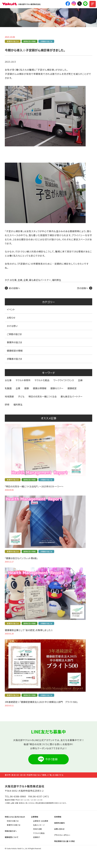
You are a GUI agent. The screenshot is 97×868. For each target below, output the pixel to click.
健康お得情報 (40, 388)
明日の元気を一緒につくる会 (43, 396)
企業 (26, 280)
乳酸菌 (8, 388)
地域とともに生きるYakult (15, 817)
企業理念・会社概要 (41, 821)
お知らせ (11, 318)
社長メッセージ (39, 825)
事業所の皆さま (13, 41)
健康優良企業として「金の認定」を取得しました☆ (29, 630)
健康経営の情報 (29, 41)
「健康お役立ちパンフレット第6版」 (21, 558)
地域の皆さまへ (11, 831)
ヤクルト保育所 (23, 380)
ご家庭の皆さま (14, 334)
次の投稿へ (83, 288)
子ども (21, 396)
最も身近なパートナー (40, 280)
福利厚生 (57, 280)
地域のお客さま (13, 821)
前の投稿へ (14, 288)
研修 (7, 404)
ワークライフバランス (64, 380)
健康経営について (12, 837)
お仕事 (13, 280)
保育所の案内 (59, 823)
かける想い (12, 326)
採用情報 (58, 817)
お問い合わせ (59, 829)
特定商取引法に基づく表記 (64, 841)
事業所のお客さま (14, 825)
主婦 (20, 280)
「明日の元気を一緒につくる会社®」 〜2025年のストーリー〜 (34, 486)
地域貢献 (9, 396)
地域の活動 (37, 829)
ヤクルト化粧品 (42, 380)
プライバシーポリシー (62, 835)
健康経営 (72, 388)
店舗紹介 (37, 837)
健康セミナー (57, 388)
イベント (11, 309)
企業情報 (35, 817)
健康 (27, 388)
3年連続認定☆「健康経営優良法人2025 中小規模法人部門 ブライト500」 (41, 702)
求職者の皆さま (46, 41)
